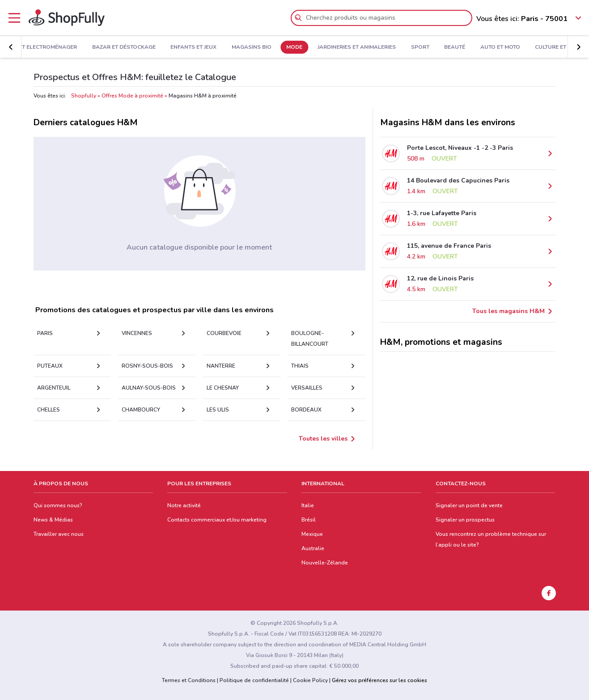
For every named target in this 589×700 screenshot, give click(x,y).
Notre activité (184, 505)
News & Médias (53, 520)
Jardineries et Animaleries (357, 47)
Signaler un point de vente (469, 505)
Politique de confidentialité (254, 680)
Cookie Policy (310, 680)
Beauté (455, 47)
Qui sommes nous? (58, 505)
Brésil (309, 520)
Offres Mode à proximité (132, 96)
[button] (11, 47)
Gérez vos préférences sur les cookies (379, 680)
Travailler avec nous (59, 534)
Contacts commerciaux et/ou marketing (217, 520)
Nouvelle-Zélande (325, 563)
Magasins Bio (252, 47)
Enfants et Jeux (193, 47)
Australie (313, 548)
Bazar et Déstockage (124, 47)
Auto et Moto (500, 47)
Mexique (312, 534)
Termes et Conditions (189, 680)
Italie (308, 505)
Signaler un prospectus (465, 520)
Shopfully (84, 96)
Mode (294, 47)
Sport (420, 47)
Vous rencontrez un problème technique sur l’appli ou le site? (491, 539)
